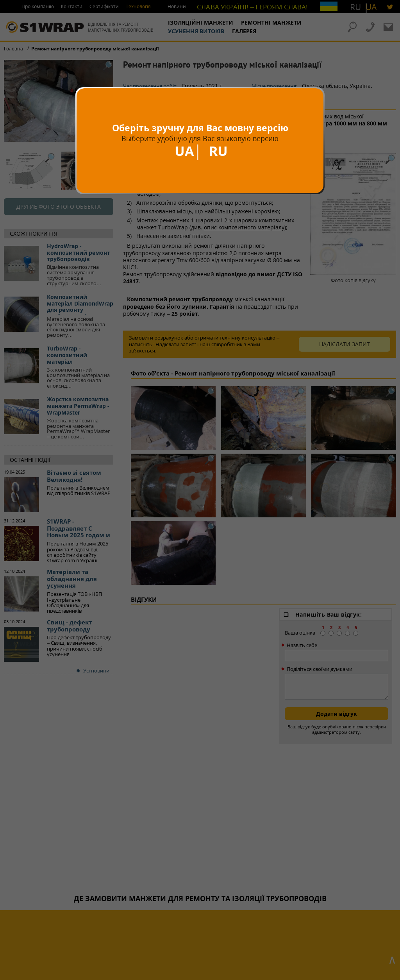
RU (218, 151)
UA (184, 151)
